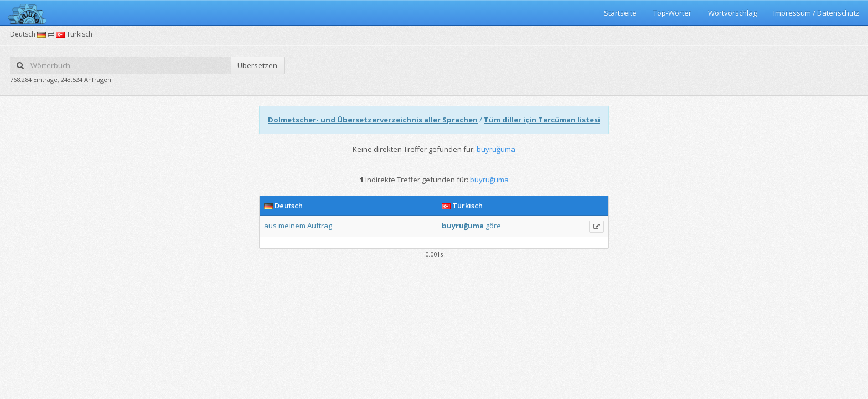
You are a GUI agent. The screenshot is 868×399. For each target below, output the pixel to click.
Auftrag (320, 226)
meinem (292, 226)
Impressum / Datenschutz (817, 13)
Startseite (620, 13)
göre (493, 226)
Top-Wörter (672, 13)
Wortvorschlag (732, 13)
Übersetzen (257, 65)
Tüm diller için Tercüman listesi (542, 120)
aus (270, 226)
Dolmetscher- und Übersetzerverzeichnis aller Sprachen (373, 120)
